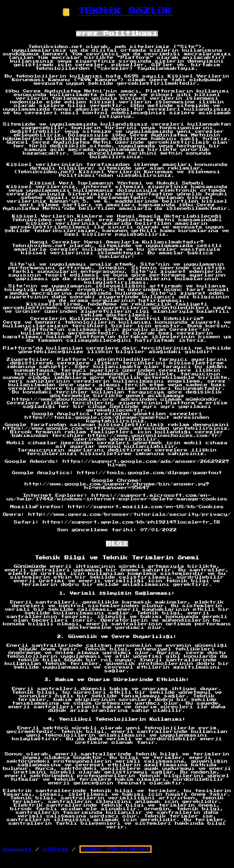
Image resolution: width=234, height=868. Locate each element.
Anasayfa (17, 849)
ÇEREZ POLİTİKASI (115, 849)
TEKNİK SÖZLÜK (125, 11)
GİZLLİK (56, 849)
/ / (77, 849)
